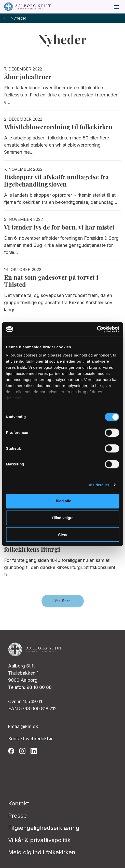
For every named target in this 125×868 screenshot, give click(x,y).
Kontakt (19, 803)
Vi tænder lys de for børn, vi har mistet (59, 227)
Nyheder (15, 18)
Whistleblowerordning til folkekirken (58, 127)
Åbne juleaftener (28, 77)
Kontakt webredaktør (30, 739)
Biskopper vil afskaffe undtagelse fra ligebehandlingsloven (56, 180)
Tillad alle (62, 501)
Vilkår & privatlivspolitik (39, 840)
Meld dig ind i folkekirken (42, 852)
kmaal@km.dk (23, 726)
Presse (17, 816)
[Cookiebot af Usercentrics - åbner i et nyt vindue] (97, 329)
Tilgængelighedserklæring (44, 828)
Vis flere (62, 601)
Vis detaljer (99, 485)
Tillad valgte (62, 518)
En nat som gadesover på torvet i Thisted (51, 281)
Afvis (62, 534)
